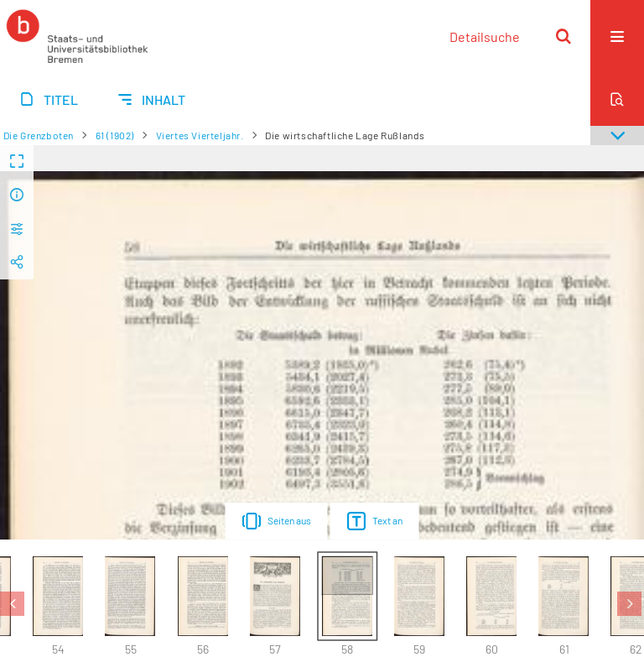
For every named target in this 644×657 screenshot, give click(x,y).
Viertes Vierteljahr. (200, 135)
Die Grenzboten (39, 135)
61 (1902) (115, 135)
